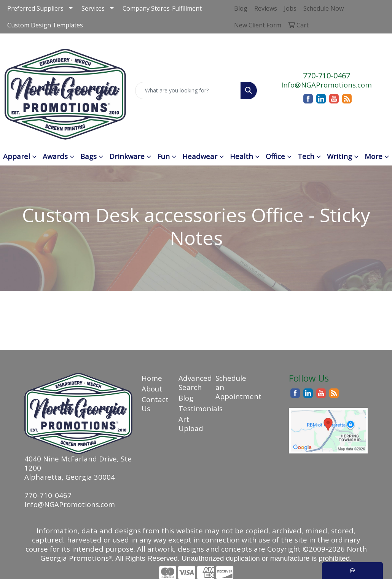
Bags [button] (88, 156)
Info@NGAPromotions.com (327, 85)
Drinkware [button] (127, 156)
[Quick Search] (188, 91)
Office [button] (275, 156)
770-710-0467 (327, 76)
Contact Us (155, 404)
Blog (186, 398)
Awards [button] (55, 156)
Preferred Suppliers (35, 8)
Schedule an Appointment (229, 387)
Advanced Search (192, 383)
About (152, 389)
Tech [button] (306, 156)
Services (93, 8)
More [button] (374, 156)
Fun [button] (163, 156)
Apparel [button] (17, 156)
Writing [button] (339, 156)
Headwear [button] (200, 156)
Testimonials (192, 408)
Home (152, 378)
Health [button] (241, 156)
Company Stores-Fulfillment (162, 8)
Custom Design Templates (45, 25)
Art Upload (191, 424)
